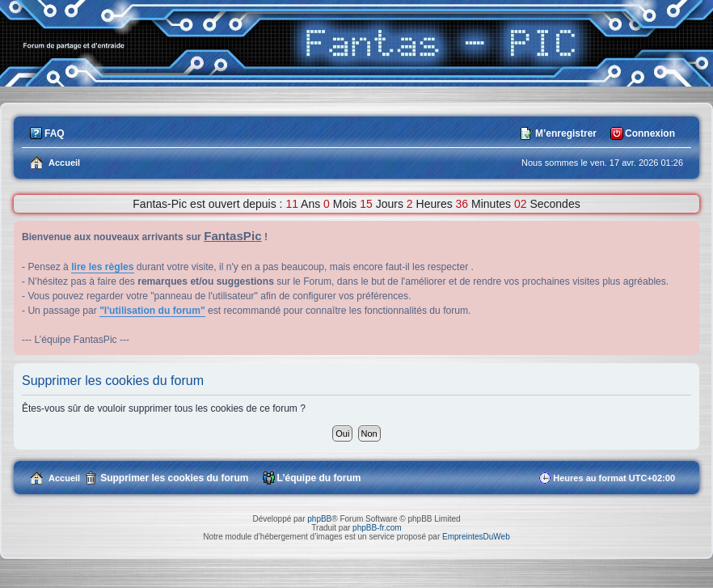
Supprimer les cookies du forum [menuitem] (174, 478)
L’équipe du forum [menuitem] (319, 478)
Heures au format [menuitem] (614, 478)
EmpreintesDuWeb (476, 537)
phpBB (319, 519)
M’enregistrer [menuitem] (566, 133)
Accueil (64, 478)
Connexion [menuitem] (650, 133)
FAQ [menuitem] (55, 133)
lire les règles (102, 267)
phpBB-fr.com (377, 528)
